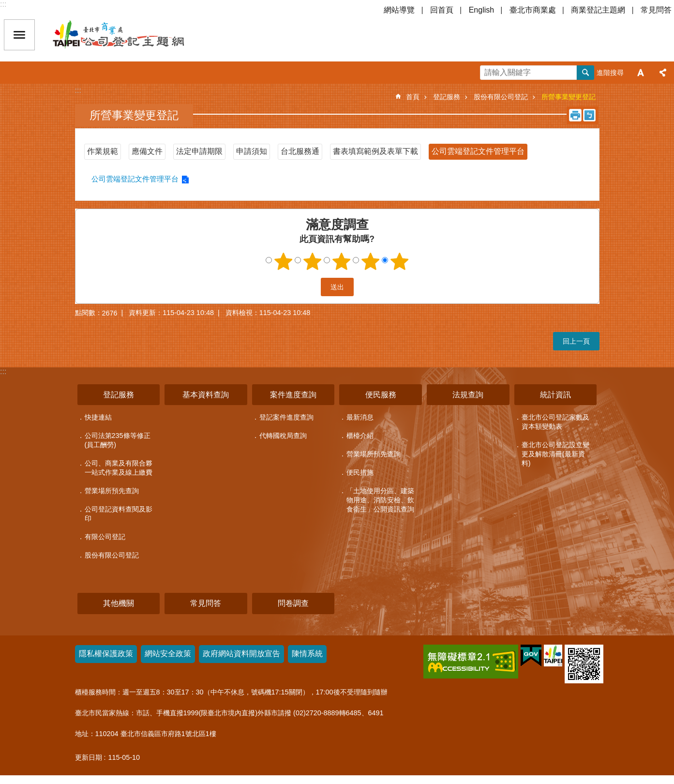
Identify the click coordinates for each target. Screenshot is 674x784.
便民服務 (381, 395)
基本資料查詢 (206, 395)
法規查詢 (468, 395)
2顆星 (312, 261)
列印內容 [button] (575, 115)
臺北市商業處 (533, 10)
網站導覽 (399, 10)
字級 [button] (641, 73)
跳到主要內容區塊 (5, 5)
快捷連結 (98, 417)
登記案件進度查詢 (286, 417)
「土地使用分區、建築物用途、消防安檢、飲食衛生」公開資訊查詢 (380, 500)
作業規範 (103, 151)
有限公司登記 (105, 537)
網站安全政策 (168, 654)
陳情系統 (307, 654)
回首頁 (442, 10)
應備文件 (147, 151)
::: (3, 4)
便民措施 (360, 472)
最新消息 (360, 417)
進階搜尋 (610, 73)
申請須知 (252, 151)
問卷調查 (293, 603)
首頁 (413, 97)
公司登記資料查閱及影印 (119, 514)
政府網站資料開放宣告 (241, 654)
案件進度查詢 (293, 395)
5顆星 (399, 261)
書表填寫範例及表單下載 (375, 151)
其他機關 (119, 603)
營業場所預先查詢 (112, 491)
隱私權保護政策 (106, 654)
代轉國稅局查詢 (283, 436)
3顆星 (341, 261)
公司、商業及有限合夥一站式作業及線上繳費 (119, 468)
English (481, 10)
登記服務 (447, 97)
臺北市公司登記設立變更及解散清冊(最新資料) (555, 454)
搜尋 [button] (585, 73)
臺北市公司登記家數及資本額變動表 (555, 422)
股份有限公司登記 (501, 97)
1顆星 (283, 261)
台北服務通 (300, 151)
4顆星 (370, 261)
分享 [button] (663, 73)
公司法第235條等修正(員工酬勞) (118, 440)
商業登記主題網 (598, 10)
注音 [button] (589, 115)
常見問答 (656, 10)
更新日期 (89, 757)
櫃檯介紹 (360, 436)
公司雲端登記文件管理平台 (478, 151)
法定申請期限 (199, 151)
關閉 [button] (19, 35)
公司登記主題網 (135, 35)
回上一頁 (576, 341)
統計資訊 (555, 395)
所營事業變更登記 (569, 97)
